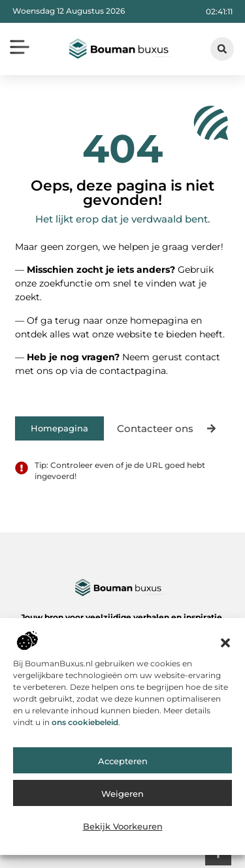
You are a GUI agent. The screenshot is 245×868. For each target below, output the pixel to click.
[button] (225, 647)
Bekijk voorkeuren (123, 831)
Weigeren (122, 798)
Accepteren (123, 766)
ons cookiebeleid (85, 726)
